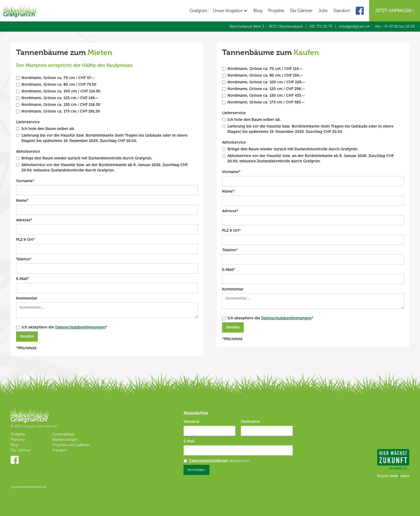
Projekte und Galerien (71, 445)
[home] (20, 9)
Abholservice (28, 152)
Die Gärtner (301, 11)
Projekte (276, 11)
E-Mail (189, 441)
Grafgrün (198, 11)
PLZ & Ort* (25, 240)
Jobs (323, 11)
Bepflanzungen (65, 440)
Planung (18, 440)
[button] (230, 11)
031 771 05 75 (321, 26)
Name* (22, 201)
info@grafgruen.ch (354, 26)
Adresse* (24, 220)
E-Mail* (23, 279)
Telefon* (24, 259)
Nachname (250, 422)
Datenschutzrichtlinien (208, 461)
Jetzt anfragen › (395, 11)
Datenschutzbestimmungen (80, 327)
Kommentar (27, 298)
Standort (342, 11)
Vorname (191, 422)
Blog (258, 11)
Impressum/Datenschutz (29, 487)
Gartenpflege (63, 434)
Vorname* (25, 181)
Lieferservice (28, 122)
